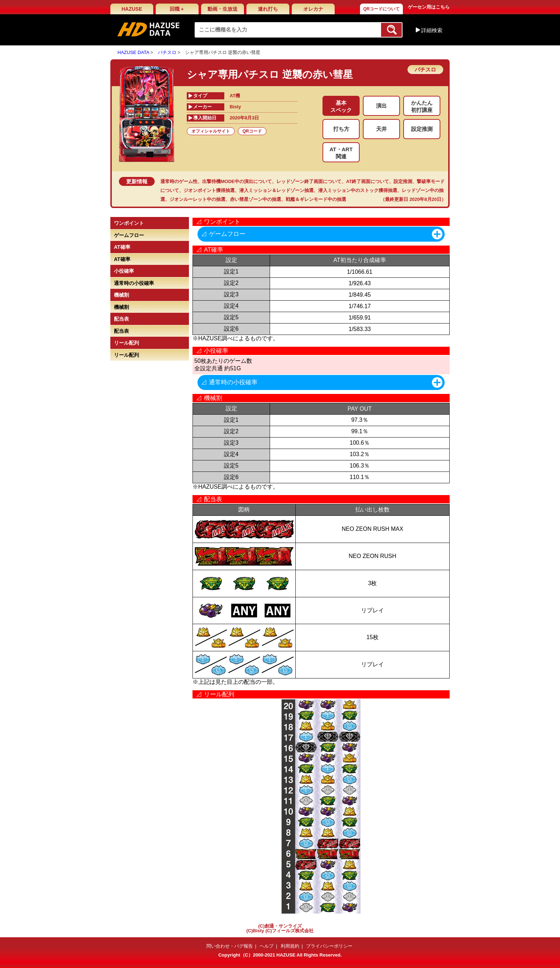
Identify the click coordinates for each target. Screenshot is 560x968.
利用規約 (290, 946)
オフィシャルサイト (211, 131)
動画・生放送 (222, 9)
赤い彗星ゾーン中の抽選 (256, 199)
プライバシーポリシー (329, 946)
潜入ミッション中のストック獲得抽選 (358, 190)
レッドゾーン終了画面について (309, 181)
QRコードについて (381, 9)
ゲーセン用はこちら (429, 7)
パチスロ (167, 52)
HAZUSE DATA (133, 52)
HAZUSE (132, 9)
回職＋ (177, 9)
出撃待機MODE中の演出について (237, 181)
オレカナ (313, 9)
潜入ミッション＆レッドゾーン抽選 (276, 190)
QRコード (252, 131)
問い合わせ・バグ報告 (230, 946)
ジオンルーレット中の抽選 (197, 199)
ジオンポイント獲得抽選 (209, 190)
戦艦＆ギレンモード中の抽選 (316, 199)
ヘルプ (267, 946)
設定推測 (403, 181)
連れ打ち (268, 9)
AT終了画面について (367, 181)
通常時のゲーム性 (179, 181)
